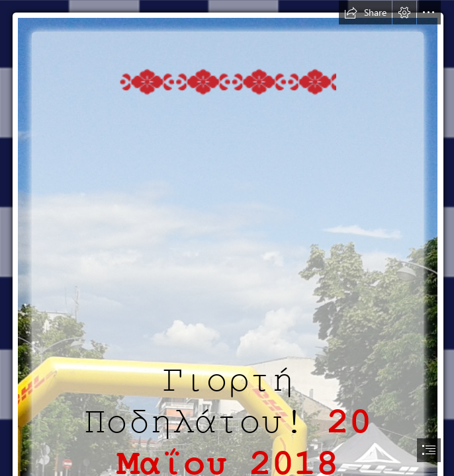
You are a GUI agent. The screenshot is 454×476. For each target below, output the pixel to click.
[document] (227, 238)
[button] (365, 13)
